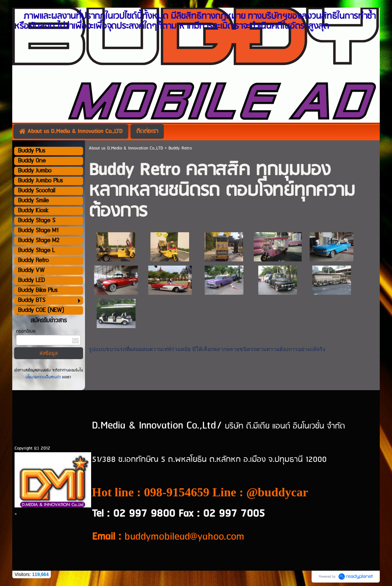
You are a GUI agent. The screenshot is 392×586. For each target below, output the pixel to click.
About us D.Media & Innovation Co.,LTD (126, 148)
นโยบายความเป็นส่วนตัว (44, 377)
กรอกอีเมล (26, 331)
